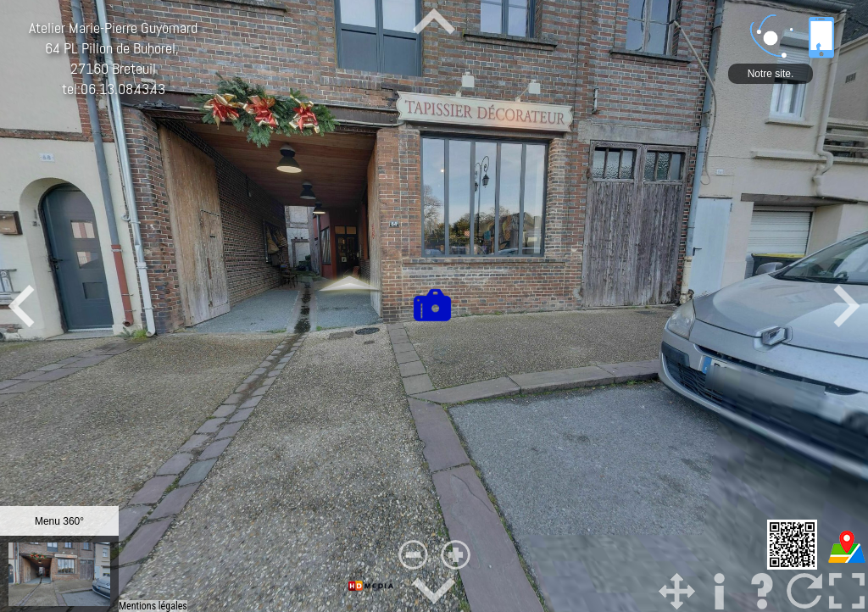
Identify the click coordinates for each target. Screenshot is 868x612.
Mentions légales (153, 606)
